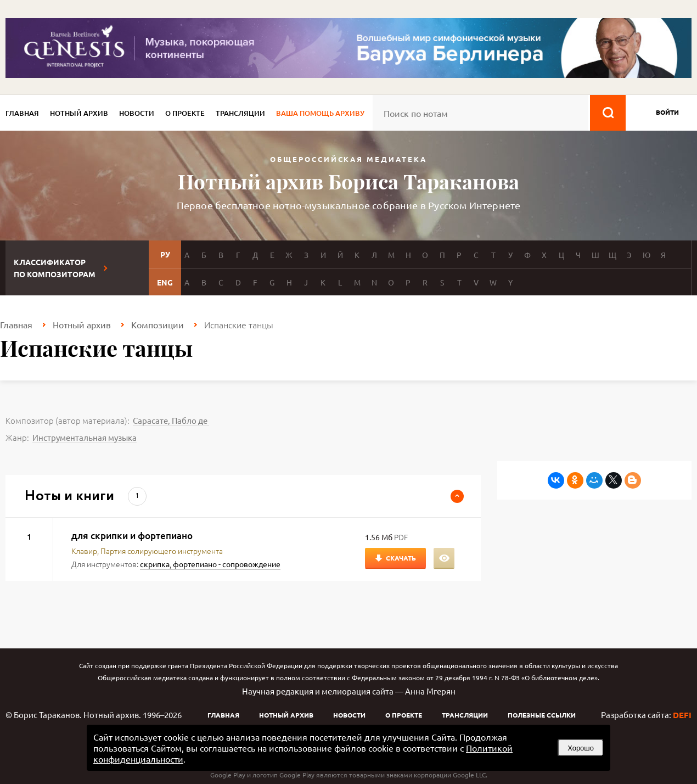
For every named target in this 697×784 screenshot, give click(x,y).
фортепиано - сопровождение (227, 564)
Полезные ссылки (542, 715)
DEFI (682, 715)
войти (667, 112)
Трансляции (240, 113)
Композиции (158, 324)
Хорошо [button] (581, 748)
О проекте (185, 113)
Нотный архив (79, 113)
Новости (137, 113)
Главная (22, 113)
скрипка (155, 564)
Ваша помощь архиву (320, 113)
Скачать (401, 558)
